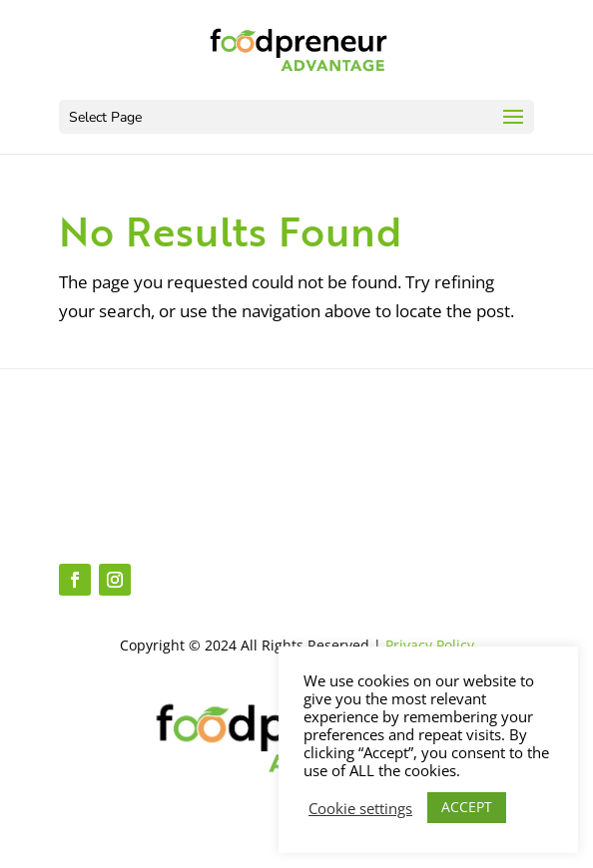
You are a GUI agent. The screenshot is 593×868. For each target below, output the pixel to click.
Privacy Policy (430, 645)
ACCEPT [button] (467, 807)
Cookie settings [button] (360, 808)
